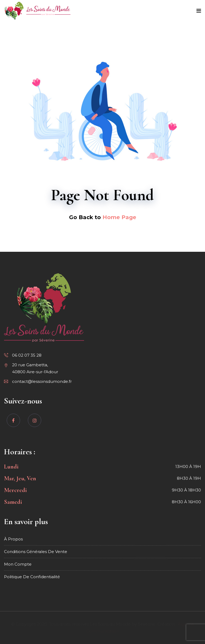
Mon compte (18, 564)
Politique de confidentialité (32, 577)
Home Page (119, 217)
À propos (13, 539)
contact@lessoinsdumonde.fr (42, 381)
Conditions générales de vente (36, 552)
